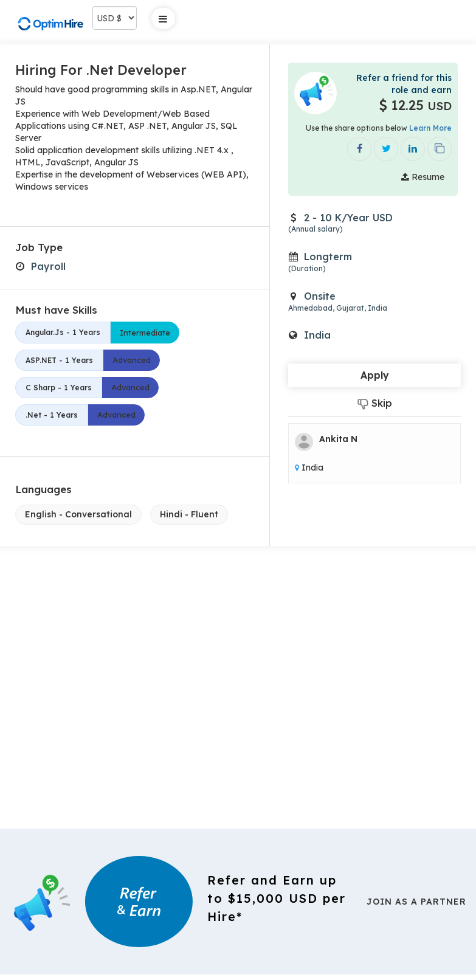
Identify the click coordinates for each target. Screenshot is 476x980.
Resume (423, 177)
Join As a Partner (416, 902)
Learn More (430, 128)
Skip (375, 403)
